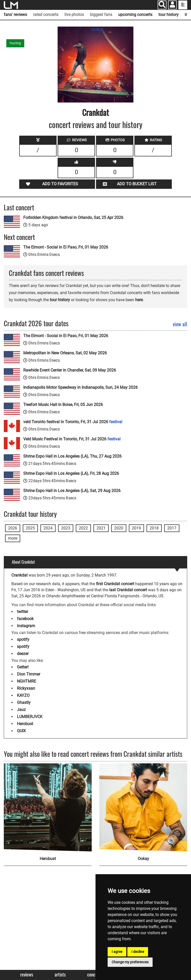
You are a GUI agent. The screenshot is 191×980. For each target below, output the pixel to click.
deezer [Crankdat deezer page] (23, 654)
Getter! (23, 667)
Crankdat (96, 112)
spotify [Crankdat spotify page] (23, 639)
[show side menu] (183, 5)
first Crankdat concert (115, 584)
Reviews (27, 975)
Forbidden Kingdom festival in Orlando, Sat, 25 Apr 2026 (73, 218)
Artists (60, 975)
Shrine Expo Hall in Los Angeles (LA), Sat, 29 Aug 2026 (72, 491)
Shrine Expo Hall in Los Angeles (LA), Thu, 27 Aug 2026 (72, 456)
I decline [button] (138, 952)
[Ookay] (143, 807)
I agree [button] (117, 952)
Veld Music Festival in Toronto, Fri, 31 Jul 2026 (72, 439)
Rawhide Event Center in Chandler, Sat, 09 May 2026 (70, 370)
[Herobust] (48, 807)
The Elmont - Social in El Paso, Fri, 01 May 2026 (66, 247)
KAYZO (23, 695)
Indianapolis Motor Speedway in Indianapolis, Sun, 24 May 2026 (80, 387)
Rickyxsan (26, 688)
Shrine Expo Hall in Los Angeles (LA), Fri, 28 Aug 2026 (71, 473)
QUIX (21, 731)
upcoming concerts (135, 15)
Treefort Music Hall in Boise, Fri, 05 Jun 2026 (63, 405)
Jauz (21, 710)
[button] (172, 5)
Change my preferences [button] (130, 962)
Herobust (25, 724)
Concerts (95, 975)
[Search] (162, 5)
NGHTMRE (27, 681)
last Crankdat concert (128, 590)
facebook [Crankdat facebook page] (25, 619)
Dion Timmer (29, 674)
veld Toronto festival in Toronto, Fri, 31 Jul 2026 (73, 422)
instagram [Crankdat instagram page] (26, 626)
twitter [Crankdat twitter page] (22, 612)
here (139, 300)
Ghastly (24, 702)
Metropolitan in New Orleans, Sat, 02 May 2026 (65, 353)
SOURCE (97, 30)
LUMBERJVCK (30, 717)
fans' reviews (15, 15)
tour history (169, 15)
